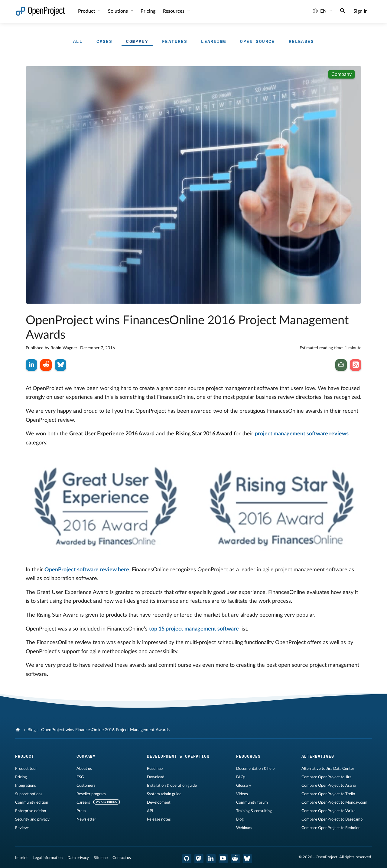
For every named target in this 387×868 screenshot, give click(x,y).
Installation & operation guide (172, 786)
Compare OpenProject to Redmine (331, 828)
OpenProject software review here (87, 570)
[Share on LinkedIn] (31, 365)
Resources (174, 11)
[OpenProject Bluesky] (247, 859)
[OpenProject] (19, 730)
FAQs (241, 777)
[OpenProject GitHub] (187, 859)
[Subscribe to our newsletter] (341, 365)
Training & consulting (254, 811)
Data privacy (78, 858)
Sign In (361, 11)
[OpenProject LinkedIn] (211, 859)
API (150, 811)
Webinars (244, 828)
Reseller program (91, 794)
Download (156, 777)
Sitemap (101, 858)
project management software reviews (302, 434)
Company (137, 41)
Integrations (26, 786)
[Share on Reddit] (46, 365)
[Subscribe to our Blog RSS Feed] (356, 365)
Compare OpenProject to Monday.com (334, 802)
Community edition (32, 802)
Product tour (26, 769)
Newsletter (86, 819)
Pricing (148, 11)
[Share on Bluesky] (60, 365)
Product (87, 11)
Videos (242, 794)
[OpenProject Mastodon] (199, 859)
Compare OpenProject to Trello (328, 794)
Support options (29, 794)
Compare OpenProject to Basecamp (332, 819)
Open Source (257, 41)
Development (159, 802)
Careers (83, 802)
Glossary (244, 786)
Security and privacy (32, 819)
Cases (104, 41)
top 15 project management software (194, 629)
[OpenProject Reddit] (235, 859)
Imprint (21, 858)
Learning (214, 41)
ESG (80, 777)
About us (84, 769)
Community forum (252, 802)
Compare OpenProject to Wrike (328, 811)
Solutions (119, 11)
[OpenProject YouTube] (223, 859)
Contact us (122, 858)
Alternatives (318, 756)
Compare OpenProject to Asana (328, 786)
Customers (86, 786)
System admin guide (164, 794)
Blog (32, 730)
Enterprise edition (31, 811)
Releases (301, 41)
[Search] (343, 11)
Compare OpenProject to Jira (326, 777)
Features (175, 41)
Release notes (159, 819)
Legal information (48, 858)
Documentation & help (255, 769)
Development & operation (178, 756)
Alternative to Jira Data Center (328, 769)
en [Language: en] (320, 11)
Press (81, 811)
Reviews (22, 828)
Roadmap (155, 769)
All (78, 41)
